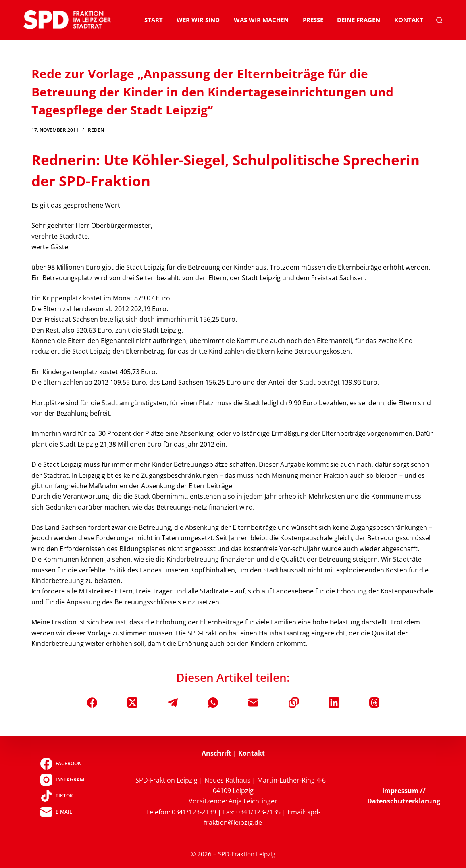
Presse (313, 20)
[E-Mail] (253, 703)
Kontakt (409, 20)
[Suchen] (439, 20)
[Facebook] (92, 703)
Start (154, 20)
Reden (96, 130)
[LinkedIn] (334, 703)
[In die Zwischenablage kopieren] (294, 703)
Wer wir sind (198, 20)
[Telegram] (173, 703)
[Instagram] (62, 780)
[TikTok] (62, 796)
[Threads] (374, 703)
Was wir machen (261, 20)
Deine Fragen (359, 20)
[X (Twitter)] (132, 703)
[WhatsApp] (213, 703)
